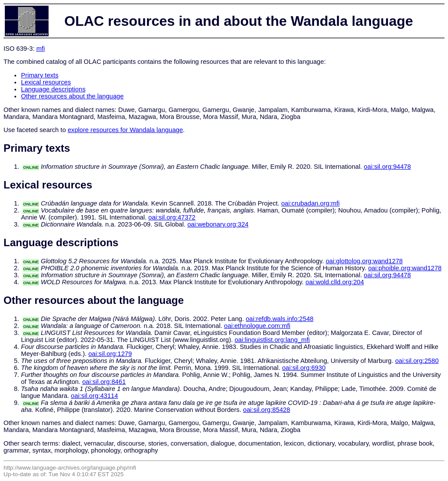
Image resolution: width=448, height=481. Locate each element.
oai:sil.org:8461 (104, 382)
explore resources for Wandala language (125, 130)
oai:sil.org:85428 (267, 410)
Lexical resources (46, 82)
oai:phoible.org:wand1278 (405, 268)
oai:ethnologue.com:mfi (257, 326)
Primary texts (40, 75)
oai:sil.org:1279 (110, 354)
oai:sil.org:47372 (172, 217)
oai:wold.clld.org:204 (335, 282)
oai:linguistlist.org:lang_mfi (272, 340)
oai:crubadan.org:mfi (311, 203)
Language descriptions (53, 89)
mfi (41, 49)
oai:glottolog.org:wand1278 (364, 261)
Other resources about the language (72, 96)
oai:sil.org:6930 (304, 368)
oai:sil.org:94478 (388, 167)
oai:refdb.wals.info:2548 (280, 319)
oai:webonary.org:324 (218, 224)
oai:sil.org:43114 (94, 396)
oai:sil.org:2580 (417, 361)
